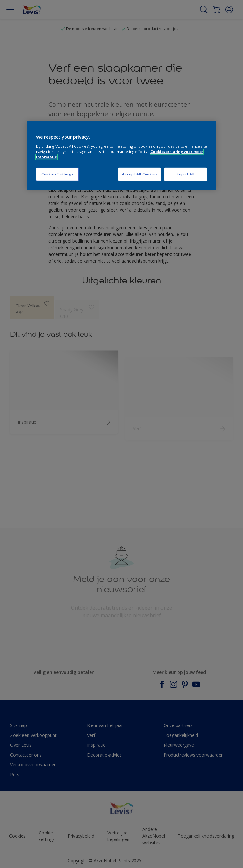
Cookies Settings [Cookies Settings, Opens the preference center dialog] (57, 174)
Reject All (186, 174)
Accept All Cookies (140, 174)
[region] (121, 156)
